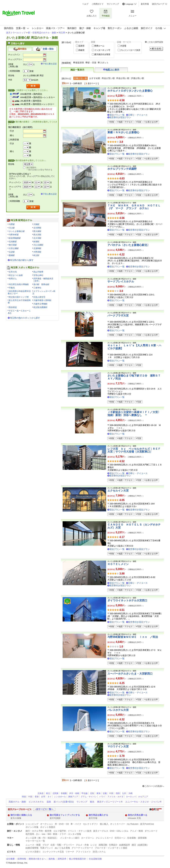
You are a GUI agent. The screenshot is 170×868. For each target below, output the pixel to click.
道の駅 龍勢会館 (41, 284)
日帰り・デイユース (138, 115)
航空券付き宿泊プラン (120, 117)
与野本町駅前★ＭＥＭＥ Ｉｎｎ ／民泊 (133, 637)
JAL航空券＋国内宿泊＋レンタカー (37, 104)
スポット (104, 63)
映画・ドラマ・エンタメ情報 (67, 834)
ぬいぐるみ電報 (62, 848)
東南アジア (73, 797)
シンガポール (60, 797)
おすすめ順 (95, 78)
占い (38, 834)
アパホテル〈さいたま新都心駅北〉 (129, 245)
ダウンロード (151, 831)
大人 (25, 64)
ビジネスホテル (36, 802)
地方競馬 (30, 834)
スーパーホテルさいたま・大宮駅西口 (130, 674)
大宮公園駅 (14, 248)
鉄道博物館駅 (15, 238)
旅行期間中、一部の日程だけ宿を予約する (39, 169)
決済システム (99, 852)
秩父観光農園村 (40, 307)
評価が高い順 (137, 78)
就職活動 (103, 845)
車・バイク (76, 824)
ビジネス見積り (33, 852)
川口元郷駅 (38, 245)
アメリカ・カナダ (115, 797)
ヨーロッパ (131, 797)
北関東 (55, 793)
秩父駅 (36, 255)
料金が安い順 (108, 78)
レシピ (94, 845)
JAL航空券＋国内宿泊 (31, 101)
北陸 (92, 793)
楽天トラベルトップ (16, 33)
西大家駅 (37, 231)
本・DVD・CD (62, 824)
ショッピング (32, 824)
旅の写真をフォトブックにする (65, 815)
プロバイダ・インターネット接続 (111, 848)
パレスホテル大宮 (118, 710)
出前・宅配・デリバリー (62, 845)
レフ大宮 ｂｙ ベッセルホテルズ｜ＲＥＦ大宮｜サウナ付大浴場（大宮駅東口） (134, 450)
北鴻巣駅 (13, 242)
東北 (48, 793)
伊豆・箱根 (74, 793)
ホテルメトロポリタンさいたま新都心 (130, 91)
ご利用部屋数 (14, 71)
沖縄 (130, 793)
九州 (124, 793)
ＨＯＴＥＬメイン (118, 564)
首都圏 (64, 793)
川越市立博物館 (40, 304)
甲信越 (85, 793)
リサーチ (70, 852)
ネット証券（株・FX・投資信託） (42, 838)
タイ (49, 797)
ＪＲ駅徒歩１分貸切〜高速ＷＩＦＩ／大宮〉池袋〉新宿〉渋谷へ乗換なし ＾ (134, 414)
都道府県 (80, 63)
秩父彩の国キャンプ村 (19, 297)
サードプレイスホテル (121, 282)
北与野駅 (37, 228)
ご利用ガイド (98, 4)
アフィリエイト (83, 852)
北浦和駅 (37, 248)
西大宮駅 (37, 235)
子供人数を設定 (50, 64)
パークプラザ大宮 (118, 316)
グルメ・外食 (82, 845)
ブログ (46, 845)
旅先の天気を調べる (138, 815)
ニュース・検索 (33, 845)
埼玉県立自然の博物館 (19, 284)
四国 (118, 793)
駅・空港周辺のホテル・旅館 (42, 33)
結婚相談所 (125, 845)
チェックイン (14, 55)
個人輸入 (104, 824)
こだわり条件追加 (155, 42)
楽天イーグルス (101, 831)
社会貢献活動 (95, 859)
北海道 (41, 793)
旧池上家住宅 (39, 297)
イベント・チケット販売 (80, 831)
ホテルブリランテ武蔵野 (122, 169)
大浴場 (123, 46)
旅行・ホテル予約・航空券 (39, 831)
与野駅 (12, 224)
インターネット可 (102, 50)
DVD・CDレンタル (119, 831)
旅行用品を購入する (98, 815)
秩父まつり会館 (16, 275)
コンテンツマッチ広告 (53, 852)
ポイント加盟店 (48, 827)
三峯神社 (37, 288)
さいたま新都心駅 (17, 231)
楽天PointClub (147, 824)
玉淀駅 (12, 252)
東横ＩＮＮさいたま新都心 (123, 132)
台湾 (43, 797)
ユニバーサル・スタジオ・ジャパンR (143, 802)
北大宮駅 (37, 238)
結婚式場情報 (32, 848)
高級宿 (81, 50)
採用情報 (22, 859)
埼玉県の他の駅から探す (22, 260)
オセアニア (143, 797)
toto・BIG (47, 834)
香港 (37, 797)
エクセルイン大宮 (118, 491)
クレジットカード (104, 838)
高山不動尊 (38, 272)
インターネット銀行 (70, 838)
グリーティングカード (82, 848)
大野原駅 (37, 252)
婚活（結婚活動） (140, 845)
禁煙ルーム (99, 46)
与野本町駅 (14, 235)
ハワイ (102, 797)
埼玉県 (62, 33)
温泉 (49, 802)
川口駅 (12, 228)
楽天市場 (145, 4)
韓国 (24, 797)
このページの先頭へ (154, 786)
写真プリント (47, 848)
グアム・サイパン (89, 797)
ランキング (82, 802)
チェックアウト (15, 59)
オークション (47, 824)
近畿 (105, 793)
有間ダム (13, 279)
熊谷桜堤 (13, 307)
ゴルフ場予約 (60, 831)
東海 (98, 793)
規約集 (52, 859)
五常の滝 (13, 272)
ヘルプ (85, 4)
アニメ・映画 (136, 831)
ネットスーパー (118, 824)
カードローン (88, 838)
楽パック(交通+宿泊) (64, 802)
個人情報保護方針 (78, 859)
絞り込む (156, 49)
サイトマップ (113, 4)
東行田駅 (13, 245)
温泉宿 (81, 46)
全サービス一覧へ (45, 809)
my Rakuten (133, 824)
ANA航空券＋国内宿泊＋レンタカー (38, 97)
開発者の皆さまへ (37, 859)
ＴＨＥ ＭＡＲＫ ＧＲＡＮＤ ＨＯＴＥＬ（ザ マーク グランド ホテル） (134, 207)
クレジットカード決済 (130, 50)
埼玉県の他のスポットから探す (25, 318)
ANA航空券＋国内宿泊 (31, 94)
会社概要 (10, 859)
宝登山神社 (38, 275)
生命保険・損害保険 (137, 838)
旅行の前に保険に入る (21, 815)
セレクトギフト (91, 824)
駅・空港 (92, 63)
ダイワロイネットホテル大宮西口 (127, 600)
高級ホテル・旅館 (17, 802)
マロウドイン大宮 (118, 746)
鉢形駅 (36, 242)
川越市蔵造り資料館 (42, 300)
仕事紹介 (113, 845)
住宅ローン (120, 838)
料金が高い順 (123, 78)
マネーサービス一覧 (35, 841)
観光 (92, 802)
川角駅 (36, 224)
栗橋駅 (12, 255)
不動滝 (12, 288)
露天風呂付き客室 (102, 54)
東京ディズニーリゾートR (110, 802)
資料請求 (62, 859)
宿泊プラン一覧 (117, 115)
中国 (111, 793)
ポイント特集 (32, 827)
